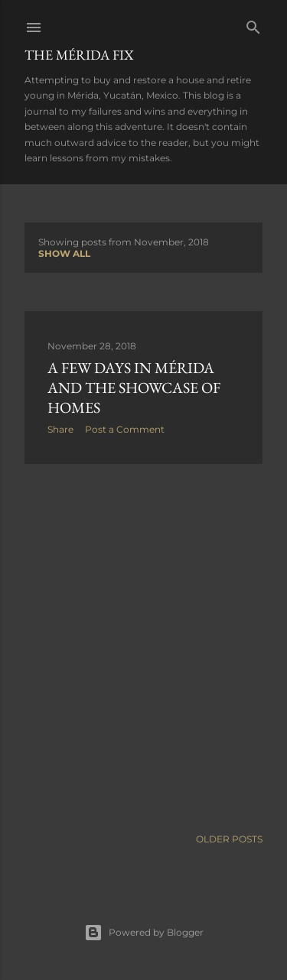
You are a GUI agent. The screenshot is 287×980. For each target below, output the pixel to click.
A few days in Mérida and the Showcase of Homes (134, 388)
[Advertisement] (143, 646)
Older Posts (229, 839)
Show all (64, 253)
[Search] (253, 24)
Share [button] (60, 429)
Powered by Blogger (144, 933)
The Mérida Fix (79, 55)
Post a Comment (125, 429)
